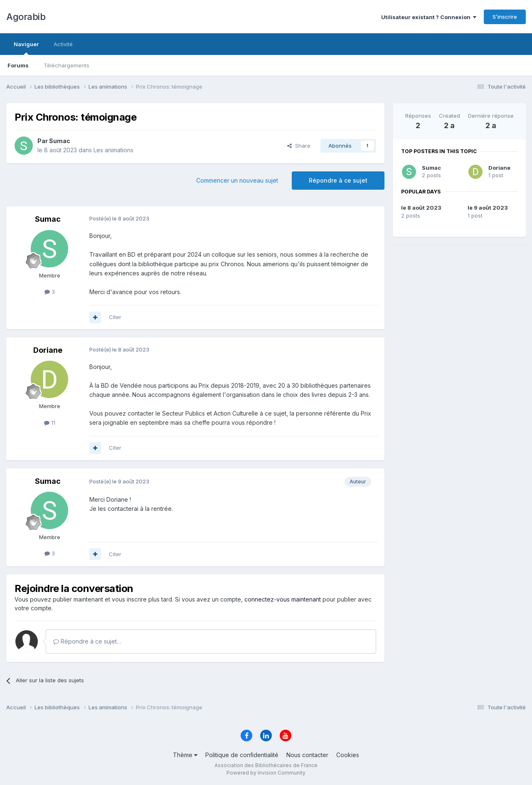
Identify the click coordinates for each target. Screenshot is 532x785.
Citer (115, 317)
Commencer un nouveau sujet (237, 180)
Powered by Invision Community (266, 773)
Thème (185, 755)
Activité (63, 44)
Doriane (499, 168)
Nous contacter (307, 755)
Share (299, 146)
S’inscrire (505, 17)
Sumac (431, 168)
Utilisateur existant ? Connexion (429, 17)
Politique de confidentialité (242, 755)
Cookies (348, 755)
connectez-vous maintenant (283, 599)
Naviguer (26, 48)
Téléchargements (66, 65)
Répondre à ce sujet (338, 180)
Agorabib (26, 17)
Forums (18, 65)
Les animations (113, 150)
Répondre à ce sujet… (87, 641)
